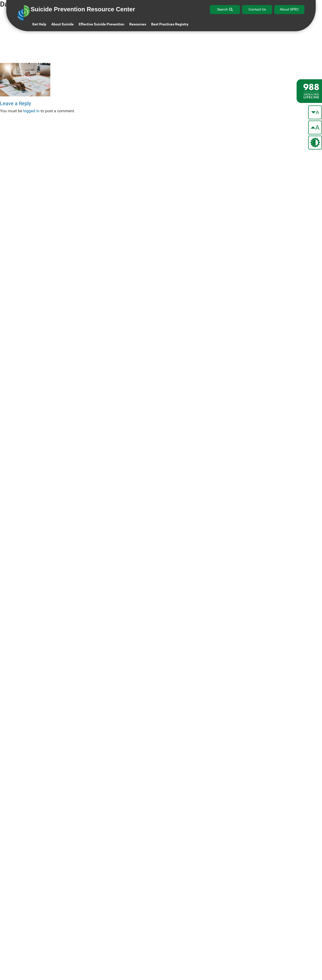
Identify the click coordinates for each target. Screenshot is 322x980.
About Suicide (63, 24)
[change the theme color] (315, 143)
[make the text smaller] (315, 112)
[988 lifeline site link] (309, 91)
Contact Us (257, 9)
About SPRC (289, 9)
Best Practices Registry (170, 24)
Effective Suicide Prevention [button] (102, 24)
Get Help (39, 24)
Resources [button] (138, 24)
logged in (31, 111)
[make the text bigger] (315, 127)
